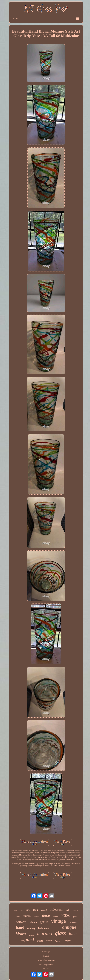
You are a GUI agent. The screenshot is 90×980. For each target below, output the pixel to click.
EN (44, 969)
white (40, 941)
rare (49, 940)
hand (20, 927)
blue (73, 934)
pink (22, 910)
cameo (73, 922)
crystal (44, 910)
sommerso (56, 929)
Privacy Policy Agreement (46, 960)
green (44, 922)
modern (32, 935)
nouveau (22, 922)
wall (16, 911)
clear (18, 916)
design (34, 922)
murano (45, 933)
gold (75, 917)
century (31, 928)
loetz (36, 910)
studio (27, 916)
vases (36, 916)
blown (21, 934)
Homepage (46, 952)
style (67, 910)
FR (48, 969)
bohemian (44, 928)
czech (75, 910)
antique (69, 927)
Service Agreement (46, 964)
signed (28, 940)
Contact (46, 956)
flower (58, 941)
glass (61, 933)
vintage (58, 921)
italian (56, 916)
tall (28, 910)
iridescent (56, 909)
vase (66, 915)
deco (46, 915)
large (67, 940)
